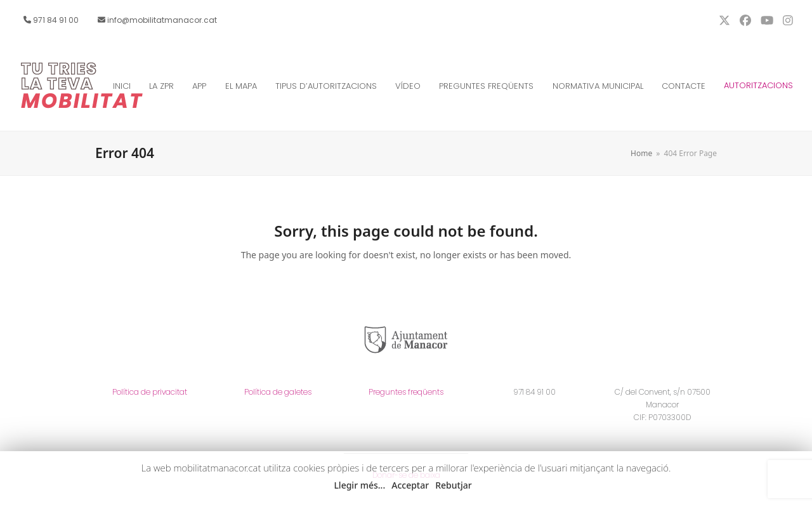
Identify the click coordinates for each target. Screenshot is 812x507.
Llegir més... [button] (359, 485)
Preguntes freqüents (406, 392)
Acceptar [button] (410, 485)
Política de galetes (278, 392)
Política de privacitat (150, 392)
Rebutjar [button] (453, 485)
